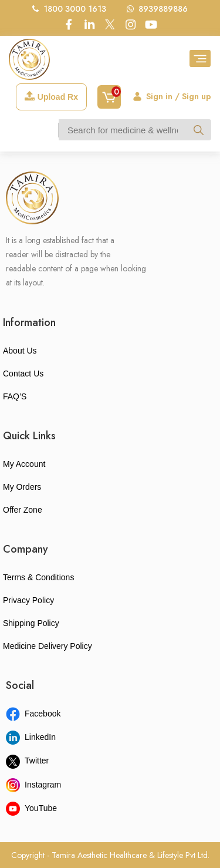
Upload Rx (51, 96)
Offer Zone (23, 510)
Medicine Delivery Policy (48, 646)
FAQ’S (15, 396)
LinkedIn (31, 737)
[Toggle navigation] (200, 58)
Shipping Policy (31, 623)
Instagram (33, 785)
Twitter (27, 761)
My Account (24, 464)
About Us (20, 351)
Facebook (33, 714)
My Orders (22, 487)
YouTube (31, 808)
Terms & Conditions (38, 577)
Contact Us (23, 374)
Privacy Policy (28, 600)
